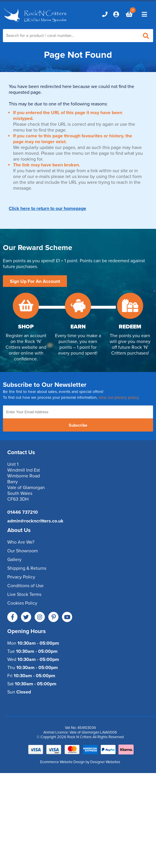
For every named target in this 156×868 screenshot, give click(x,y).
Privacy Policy (21, 577)
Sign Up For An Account (35, 281)
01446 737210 (23, 512)
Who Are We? (21, 542)
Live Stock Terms (24, 594)
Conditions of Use (25, 586)
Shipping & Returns (27, 568)
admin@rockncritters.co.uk (35, 521)
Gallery (14, 560)
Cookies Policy (22, 603)
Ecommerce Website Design (62, 762)
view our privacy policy (118, 398)
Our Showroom (23, 551)
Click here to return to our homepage (47, 209)
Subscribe (78, 425)
